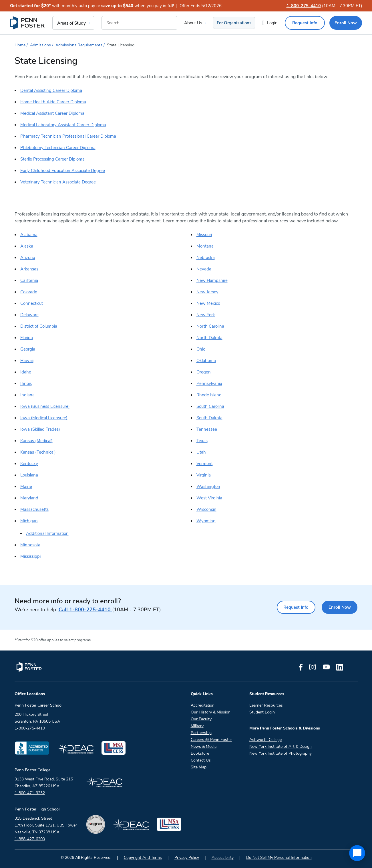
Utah (201, 452)
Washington (208, 487)
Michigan (29, 521)
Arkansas (29, 269)
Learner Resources (266, 705)
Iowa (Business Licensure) (45, 406)
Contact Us (201, 760)
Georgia (28, 349)
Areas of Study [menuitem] (71, 23)
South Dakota (209, 418)
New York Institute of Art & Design (281, 747)
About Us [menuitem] (193, 23)
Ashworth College (265, 740)
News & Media (204, 747)
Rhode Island (209, 395)
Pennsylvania (209, 383)
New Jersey (207, 292)
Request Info (293, 607)
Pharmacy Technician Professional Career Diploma (68, 136)
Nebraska (206, 258)
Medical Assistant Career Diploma (52, 113)
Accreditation (203, 705)
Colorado (29, 292)
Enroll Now (339, 607)
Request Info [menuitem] (305, 23)
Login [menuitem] (272, 23)
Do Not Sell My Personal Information (279, 858)
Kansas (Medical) (36, 441)
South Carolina (210, 406)
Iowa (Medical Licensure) (44, 418)
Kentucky (29, 464)
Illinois (26, 383)
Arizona (28, 258)
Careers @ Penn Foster (211, 740)
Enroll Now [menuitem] (346, 23)
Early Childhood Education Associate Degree (63, 171)
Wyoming (206, 521)
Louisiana (29, 475)
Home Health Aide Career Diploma (53, 102)
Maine (26, 487)
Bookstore (200, 753)
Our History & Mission (211, 712)
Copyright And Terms (143, 858)
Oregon (204, 372)
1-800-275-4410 (304, 6)
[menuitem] (28, 23)
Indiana (27, 395)
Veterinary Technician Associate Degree (58, 182)
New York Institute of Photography (281, 753)
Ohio (201, 349)
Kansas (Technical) (38, 452)
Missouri (204, 235)
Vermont (205, 464)
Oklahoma (206, 361)
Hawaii (27, 361)
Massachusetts (34, 509)
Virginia (204, 475)
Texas (202, 441)
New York (206, 315)
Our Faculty (201, 719)
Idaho (26, 372)
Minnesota (30, 545)
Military (197, 726)
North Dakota (209, 338)
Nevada (204, 269)
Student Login (262, 712)
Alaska (27, 246)
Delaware (29, 315)
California (29, 280)
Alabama (29, 235)
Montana (205, 246)
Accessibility (223, 858)
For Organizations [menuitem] (234, 23)
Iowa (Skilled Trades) (40, 429)
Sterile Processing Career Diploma (52, 159)
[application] (357, 853)
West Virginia (209, 498)
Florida (27, 338)
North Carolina (210, 326)
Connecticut (32, 303)
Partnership (201, 733)
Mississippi (30, 556)
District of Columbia (39, 326)
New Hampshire (212, 280)
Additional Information (47, 533)
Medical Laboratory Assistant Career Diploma (63, 125)
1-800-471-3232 (30, 793)
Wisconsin (206, 509)
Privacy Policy (187, 858)
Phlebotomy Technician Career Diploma (58, 148)
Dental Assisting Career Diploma (51, 90)
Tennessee (207, 429)
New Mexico (208, 303)
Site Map (199, 767)
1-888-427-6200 (30, 839)
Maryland (29, 498)
